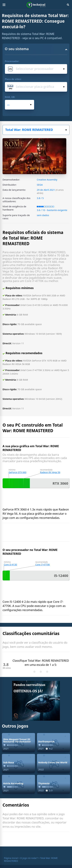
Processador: (12, 61)
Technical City (36, 5)
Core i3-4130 (10, 565)
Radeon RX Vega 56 (50, 472)
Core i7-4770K (42, 565)
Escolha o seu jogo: (66, 130)
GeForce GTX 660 (17, 472)
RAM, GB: (10, 97)
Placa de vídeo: (13, 79)
